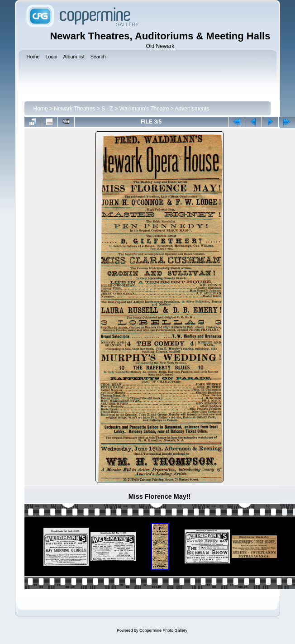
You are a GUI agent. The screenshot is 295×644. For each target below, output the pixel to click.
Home (41, 109)
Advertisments (192, 109)
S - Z (107, 109)
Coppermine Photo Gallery (163, 630)
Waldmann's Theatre (144, 109)
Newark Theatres (74, 109)
